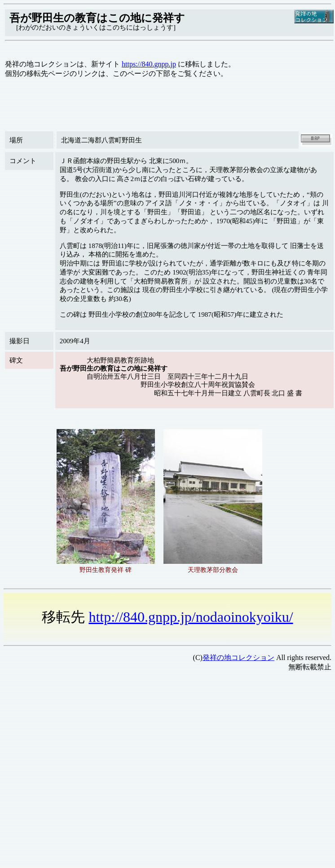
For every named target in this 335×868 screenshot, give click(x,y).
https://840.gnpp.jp (149, 64)
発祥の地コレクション (238, 658)
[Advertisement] (84, 764)
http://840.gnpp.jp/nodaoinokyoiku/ (191, 617)
